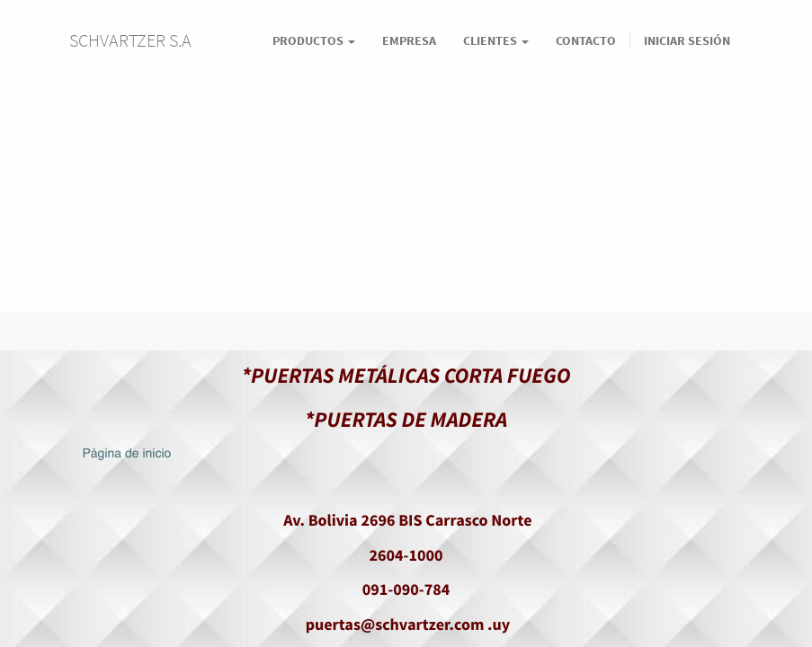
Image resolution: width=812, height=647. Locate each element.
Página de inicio (127, 455)
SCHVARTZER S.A (130, 40)
